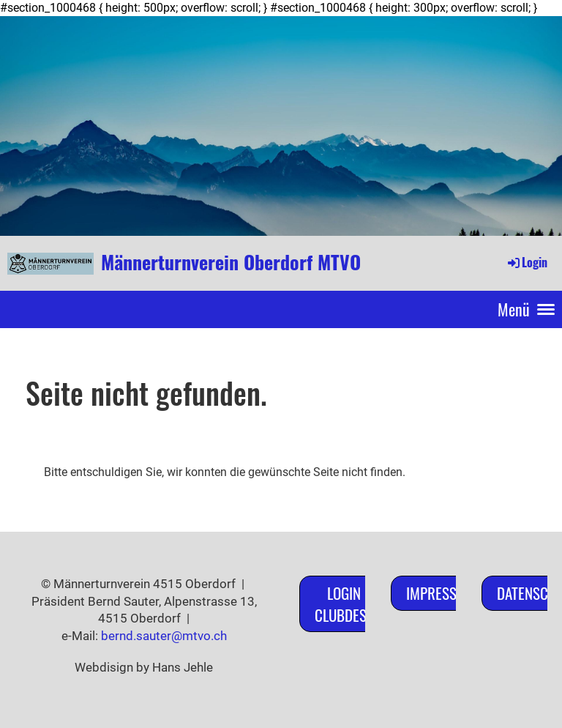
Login (527, 262)
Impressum (441, 593)
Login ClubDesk (344, 603)
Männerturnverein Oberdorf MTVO (231, 262)
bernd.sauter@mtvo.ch (164, 636)
